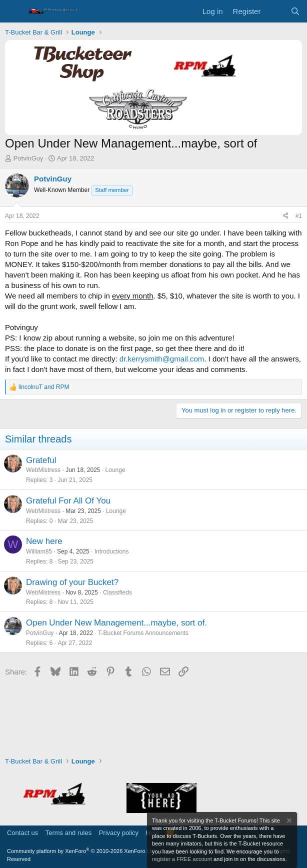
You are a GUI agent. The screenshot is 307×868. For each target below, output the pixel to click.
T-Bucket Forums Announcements (143, 633)
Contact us (22, 833)
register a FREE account (182, 859)
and (44, 387)
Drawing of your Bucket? (72, 582)
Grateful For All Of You (68, 501)
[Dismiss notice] (288, 822)
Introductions (112, 551)
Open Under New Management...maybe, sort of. (116, 623)
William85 (39, 551)
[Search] (295, 11)
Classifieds (117, 592)
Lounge (115, 470)
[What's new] (275, 11)
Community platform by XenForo (81, 851)
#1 (299, 216)
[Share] (285, 216)
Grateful (41, 460)
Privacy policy (119, 833)
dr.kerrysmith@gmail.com (162, 359)
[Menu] (14, 11)
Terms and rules (68, 833)
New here (44, 541)
